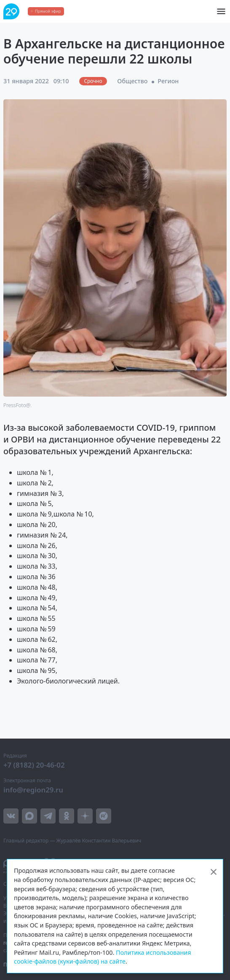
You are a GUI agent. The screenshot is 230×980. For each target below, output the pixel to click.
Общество (132, 81)
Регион (168, 81)
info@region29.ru (33, 790)
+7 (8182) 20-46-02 (34, 765)
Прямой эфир (48, 11)
